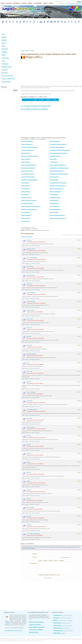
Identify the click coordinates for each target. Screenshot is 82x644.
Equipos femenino (54, 204)
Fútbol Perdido (59, 633)
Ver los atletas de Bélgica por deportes (34, 109)
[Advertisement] (43, 37)
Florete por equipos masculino (29, 201)
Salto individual (54, 201)
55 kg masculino (25, 186)
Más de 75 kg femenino (55, 192)
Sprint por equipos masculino (57, 215)
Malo (40, 561)
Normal (51, 561)
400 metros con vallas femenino (58, 186)
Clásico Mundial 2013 (63, 630)
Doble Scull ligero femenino (28, 168)
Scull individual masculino (28, 174)
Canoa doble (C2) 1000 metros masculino (60, 150)
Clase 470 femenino (55, 206)
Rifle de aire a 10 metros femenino (30, 156)
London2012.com (63, 615)
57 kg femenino (54, 162)
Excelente (62, 561)
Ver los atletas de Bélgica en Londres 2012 (36, 106)
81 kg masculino (25, 189)
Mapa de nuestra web (34, 632)
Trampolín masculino (55, 198)
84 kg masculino (54, 180)
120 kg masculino (54, 177)
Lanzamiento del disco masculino (58, 183)
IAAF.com (63, 620)
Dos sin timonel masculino (28, 177)
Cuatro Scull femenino (27, 144)
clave (68, 2)
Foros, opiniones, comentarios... (36, 630)
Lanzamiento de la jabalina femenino (59, 174)
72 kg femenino (25, 183)
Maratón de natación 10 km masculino (30, 206)
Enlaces (16, 630)
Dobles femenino (25, 162)
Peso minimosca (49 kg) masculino (58, 153)
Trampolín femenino (26, 198)
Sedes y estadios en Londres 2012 (37, 627)
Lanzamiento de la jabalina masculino (59, 168)
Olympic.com (63, 618)
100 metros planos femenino (57, 147)
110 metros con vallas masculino (58, 144)
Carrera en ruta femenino (27, 150)
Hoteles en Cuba (63, 625)
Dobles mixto (53, 159)
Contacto (20, 630)
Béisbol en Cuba (62, 623)
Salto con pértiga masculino (57, 171)
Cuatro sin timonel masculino (28, 165)
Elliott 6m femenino (26, 215)
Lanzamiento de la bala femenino (29, 180)
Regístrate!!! (79, 4)
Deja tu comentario (27, 237)
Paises (27, 51)
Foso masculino (25, 221)
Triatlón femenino (26, 218)
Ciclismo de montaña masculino (58, 218)
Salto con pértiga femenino (56, 189)
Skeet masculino (25, 153)
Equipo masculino (26, 159)
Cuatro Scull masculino (27, 171)
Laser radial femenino (55, 209)
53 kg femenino (25, 195)
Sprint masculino (54, 212)
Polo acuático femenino (27, 204)
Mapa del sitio (11, 630)
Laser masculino (25, 212)
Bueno (56, 561)
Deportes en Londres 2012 (35, 625)
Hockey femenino (26, 192)
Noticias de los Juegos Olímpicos (36, 622)
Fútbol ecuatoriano (62, 628)
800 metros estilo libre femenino (29, 209)
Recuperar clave (72, 4)
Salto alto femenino (55, 141)
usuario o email (60, 2)
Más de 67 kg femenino (27, 141)
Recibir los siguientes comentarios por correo (50, 575)
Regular (45, 561)
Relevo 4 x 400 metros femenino (58, 165)
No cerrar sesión (65, 4)
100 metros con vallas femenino (29, 147)
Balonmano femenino (55, 156)
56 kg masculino (54, 195)
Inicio (23, 51)
